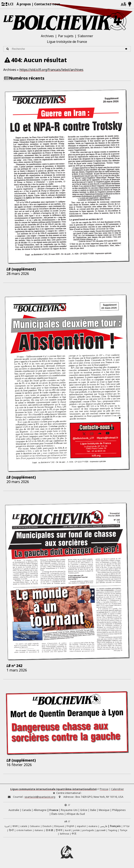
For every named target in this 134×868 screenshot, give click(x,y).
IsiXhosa (64, 834)
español (81, 826)
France (54, 810)
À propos (24, 4)
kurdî (68, 830)
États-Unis (58, 814)
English (70, 826)
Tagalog (113, 830)
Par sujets (66, 36)
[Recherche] (127, 49)
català (24, 826)
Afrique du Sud (76, 814)
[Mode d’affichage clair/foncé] (130, 4)
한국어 (59, 830)
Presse (104, 789)
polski (77, 830)
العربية (7, 826)
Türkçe (124, 830)
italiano (39, 830)
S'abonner (85, 36)
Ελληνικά (59, 826)
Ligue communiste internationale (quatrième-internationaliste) (53, 789)
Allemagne (40, 810)
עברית (126, 826)
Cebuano (35, 826)
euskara (93, 826)
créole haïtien (24, 830)
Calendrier (118, 789)
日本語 (49, 830)
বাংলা (15, 826)
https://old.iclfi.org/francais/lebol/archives (51, 70)
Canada (26, 810)
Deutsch (47, 826)
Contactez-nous (47, 4)
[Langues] (123, 4)
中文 (74, 833)
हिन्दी (11, 830)
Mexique (104, 810)
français (115, 826)
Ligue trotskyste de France (67, 42)
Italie (93, 810)
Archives (47, 36)
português (88, 830)
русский (101, 830)
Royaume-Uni (69, 810)
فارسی (104, 826)
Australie (14, 810)
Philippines (119, 810)
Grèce (84, 810)
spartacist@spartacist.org (40, 797)
